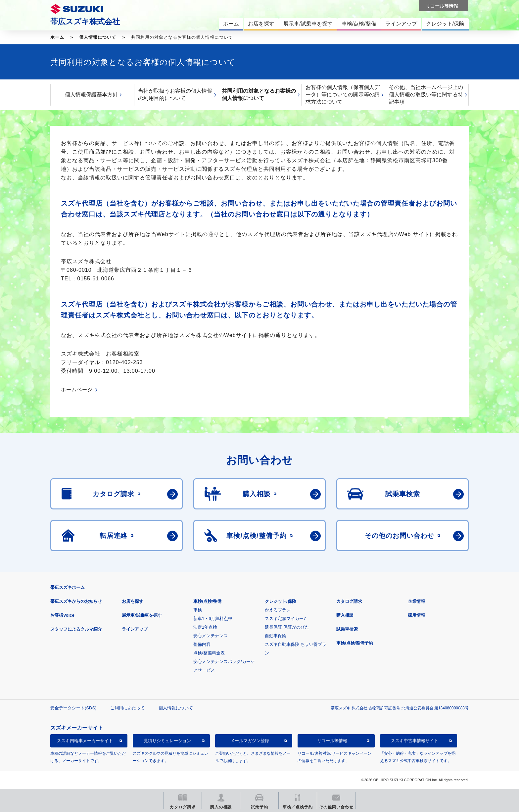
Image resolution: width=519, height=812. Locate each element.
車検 (198, 610)
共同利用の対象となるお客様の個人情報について (259, 95)
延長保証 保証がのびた (287, 627)
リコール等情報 (332, 741)
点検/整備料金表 (209, 653)
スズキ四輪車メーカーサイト (85, 741)
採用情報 (416, 615)
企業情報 (416, 601)
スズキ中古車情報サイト (415, 741)
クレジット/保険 (281, 601)
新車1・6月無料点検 (213, 619)
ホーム (57, 37)
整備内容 (202, 644)
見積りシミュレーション (167, 741)
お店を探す (133, 601)
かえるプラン (278, 610)
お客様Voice (62, 615)
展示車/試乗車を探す (142, 615)
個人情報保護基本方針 (91, 95)
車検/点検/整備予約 (355, 643)
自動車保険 (276, 636)
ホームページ (77, 389)
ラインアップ (135, 629)
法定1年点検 (205, 627)
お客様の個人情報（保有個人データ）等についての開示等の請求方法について (343, 95)
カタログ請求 (349, 601)
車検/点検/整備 (207, 601)
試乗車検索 (347, 629)
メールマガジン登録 (250, 741)
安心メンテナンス (211, 636)
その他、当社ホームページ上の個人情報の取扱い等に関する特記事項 (426, 95)
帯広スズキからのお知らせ (76, 601)
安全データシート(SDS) (73, 708)
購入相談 (345, 615)
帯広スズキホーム (68, 587)
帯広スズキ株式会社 (85, 22)
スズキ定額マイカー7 (285, 619)
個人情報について (98, 37)
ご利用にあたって (127, 708)
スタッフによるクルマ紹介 (76, 629)
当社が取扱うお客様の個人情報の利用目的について (175, 95)
